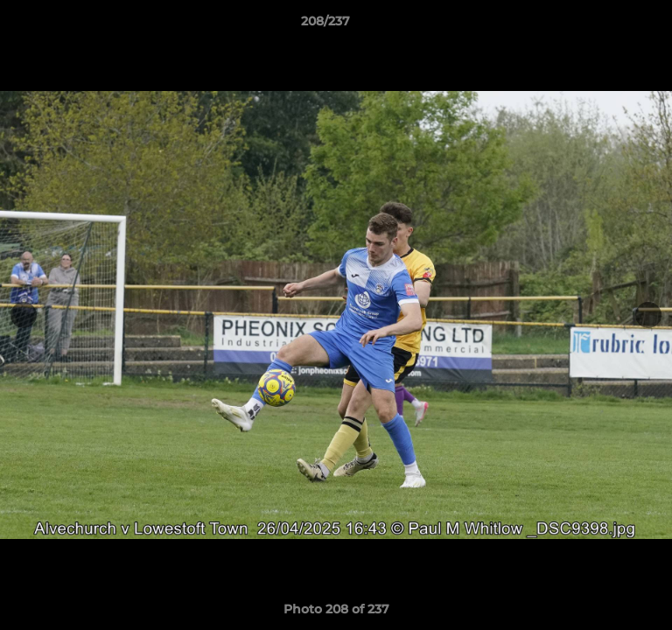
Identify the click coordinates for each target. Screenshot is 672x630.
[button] (609, 25)
